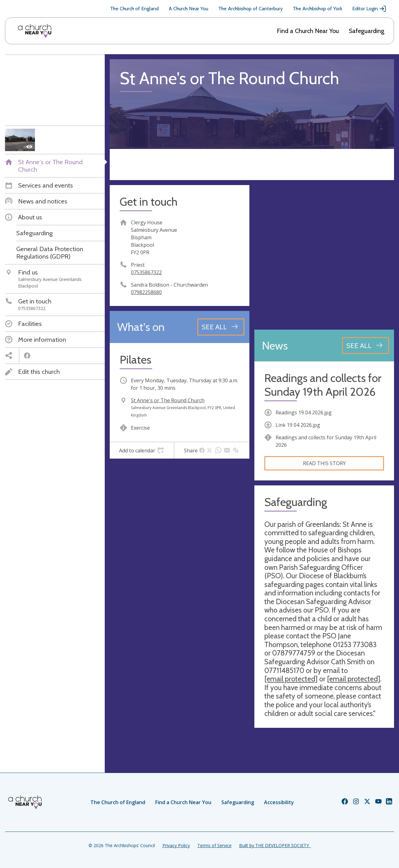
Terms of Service (214, 845)
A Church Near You (188, 9)
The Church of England (134, 9)
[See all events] (221, 327)
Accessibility (279, 802)
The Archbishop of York (317, 9)
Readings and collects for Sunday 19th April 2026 (323, 385)
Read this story (324, 463)
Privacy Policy (176, 845)
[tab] (142, 451)
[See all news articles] (365, 346)
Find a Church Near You (308, 31)
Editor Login (369, 9)
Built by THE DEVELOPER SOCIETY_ (275, 845)
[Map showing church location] (324, 255)
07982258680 (146, 292)
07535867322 (146, 272)
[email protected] (291, 679)
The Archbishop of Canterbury (250, 9)
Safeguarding (367, 31)
